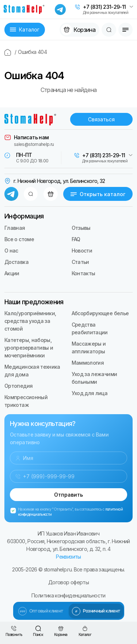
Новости (82, 251)
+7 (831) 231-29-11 (104, 7)
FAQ (76, 239)
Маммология (88, 363)
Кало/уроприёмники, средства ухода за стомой (30, 321)
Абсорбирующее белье (100, 313)
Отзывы (81, 228)
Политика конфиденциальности (68, 595)
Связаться (101, 119)
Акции (12, 273)
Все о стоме (19, 239)
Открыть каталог (98, 194)
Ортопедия (18, 386)
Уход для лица (90, 393)
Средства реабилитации (90, 328)
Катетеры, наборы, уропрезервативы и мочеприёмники (29, 348)
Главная (15, 228)
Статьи (80, 262)
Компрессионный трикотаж (26, 401)
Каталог (25, 30)
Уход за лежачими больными (94, 378)
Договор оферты (68, 582)
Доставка (16, 262)
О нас (11, 251)
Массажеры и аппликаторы (89, 347)
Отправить (68, 495)
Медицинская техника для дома (32, 371)
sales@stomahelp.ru (34, 144)
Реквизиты (68, 557)
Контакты (83, 273)
